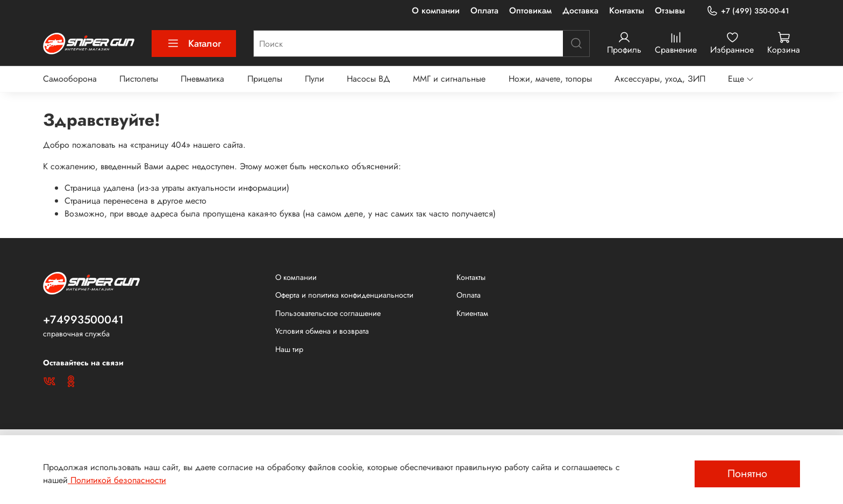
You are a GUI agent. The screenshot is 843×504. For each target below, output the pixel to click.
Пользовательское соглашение (328, 313)
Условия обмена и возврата (322, 331)
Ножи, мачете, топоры (550, 79)
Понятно (747, 474)
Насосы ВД (369, 79)
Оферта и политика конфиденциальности (344, 295)
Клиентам (472, 313)
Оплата (484, 10)
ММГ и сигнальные (449, 79)
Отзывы (670, 10)
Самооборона (70, 79)
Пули (315, 79)
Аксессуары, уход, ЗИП (660, 79)
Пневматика (202, 79)
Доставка (580, 10)
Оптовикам (530, 10)
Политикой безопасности (117, 480)
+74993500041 (83, 320)
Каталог (194, 44)
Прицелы (265, 79)
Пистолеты (139, 79)
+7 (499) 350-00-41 (748, 11)
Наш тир (289, 349)
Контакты (627, 10)
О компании (436, 10)
